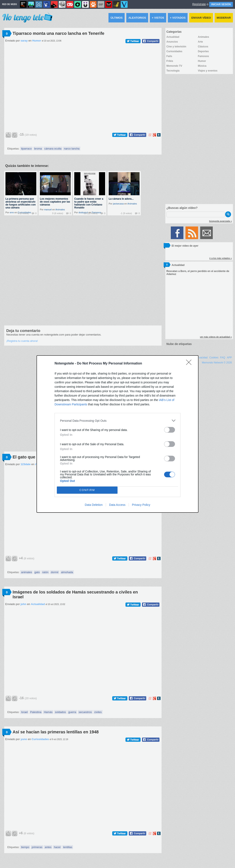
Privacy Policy (141, 505)
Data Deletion (94, 505)
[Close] (190, 364)
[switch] (170, 430)
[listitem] (117, 421)
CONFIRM (87, 490)
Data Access (117, 505)
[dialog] (117, 434)
